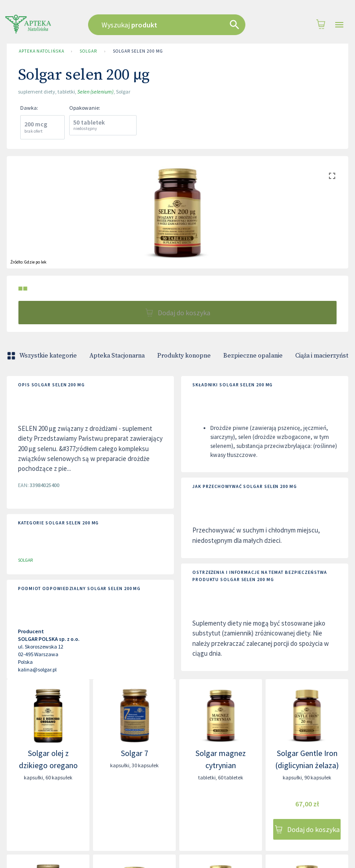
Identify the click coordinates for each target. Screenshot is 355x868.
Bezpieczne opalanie (253, 356)
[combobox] (173, 25)
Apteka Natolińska (41, 51)
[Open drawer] (339, 25)
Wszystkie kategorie (43, 356)
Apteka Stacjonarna (117, 356)
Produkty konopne (184, 356)
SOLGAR (88, 51)
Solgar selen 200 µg (138, 51)
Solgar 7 (135, 753)
